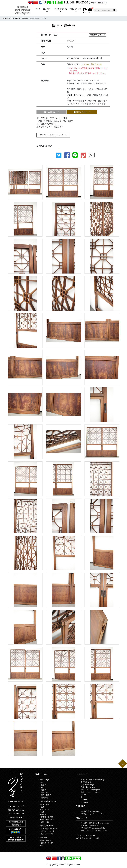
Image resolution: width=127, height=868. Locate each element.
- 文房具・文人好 (47, 843)
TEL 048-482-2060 (76, 2)
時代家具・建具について (95, 823)
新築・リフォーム (90, 792)
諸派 (44, 837)
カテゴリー (47, 10)
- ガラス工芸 (45, 809)
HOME (38, 9)
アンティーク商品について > (53, 135)
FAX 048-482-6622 (16, 814)
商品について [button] (76, 9)
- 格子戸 (43, 785)
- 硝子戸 (43, 790)
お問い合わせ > (98, 3)
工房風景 (86, 782)
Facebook (84, 800)
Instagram (84, 802)
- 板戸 (42, 788)
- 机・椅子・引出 (47, 834)
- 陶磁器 (43, 814)
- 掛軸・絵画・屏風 (47, 819)
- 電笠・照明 (45, 822)
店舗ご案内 (88, 787)
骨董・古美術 (48, 801)
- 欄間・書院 (45, 793)
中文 (82, 797)
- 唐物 (42, 845)
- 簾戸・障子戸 (46, 795)
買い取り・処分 (94, 814)
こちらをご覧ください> (91, 64)
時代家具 (47, 826)
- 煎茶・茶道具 (46, 840)
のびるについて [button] (60, 9)
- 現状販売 (44, 798)
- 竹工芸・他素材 (47, 817)
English (83, 795)
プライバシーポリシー (85, 836)
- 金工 (42, 807)
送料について (90, 790)
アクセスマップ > (16, 807)
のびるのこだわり (92, 780)
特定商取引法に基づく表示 (87, 838)
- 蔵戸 (42, 783)
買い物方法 (91, 811)
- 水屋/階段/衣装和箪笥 (49, 829)
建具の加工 (89, 825)
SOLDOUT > (52, 112)
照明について (93, 828)
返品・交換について (94, 830)
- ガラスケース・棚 (47, 831)
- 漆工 (42, 812)
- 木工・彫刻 (45, 804)
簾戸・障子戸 (22, 18)
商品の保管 (87, 785)
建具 (12, 18)
